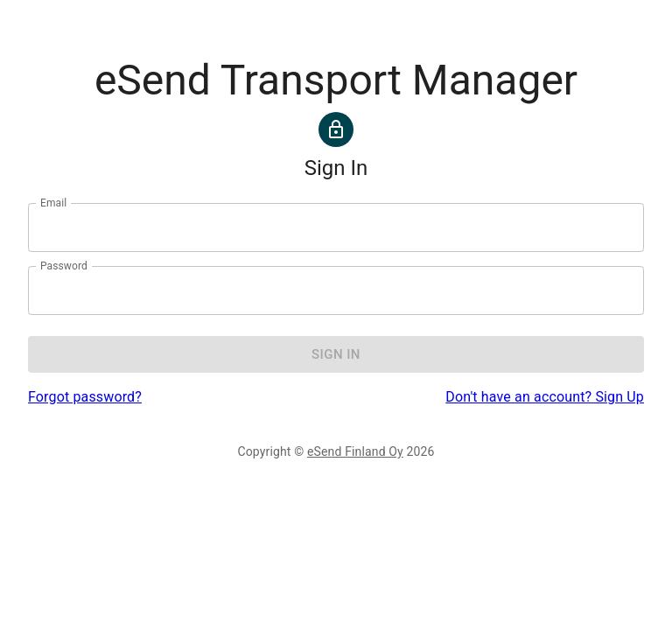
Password (64, 266)
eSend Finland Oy (355, 451)
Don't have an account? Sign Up (545, 397)
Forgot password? (85, 397)
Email (53, 203)
